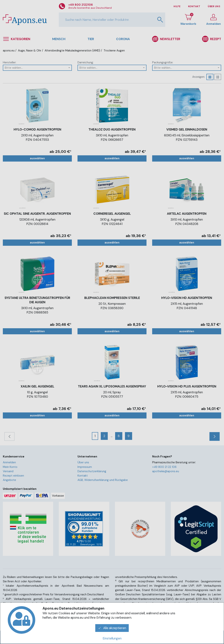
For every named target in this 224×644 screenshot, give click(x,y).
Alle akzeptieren (112, 628)
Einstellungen (112, 638)
